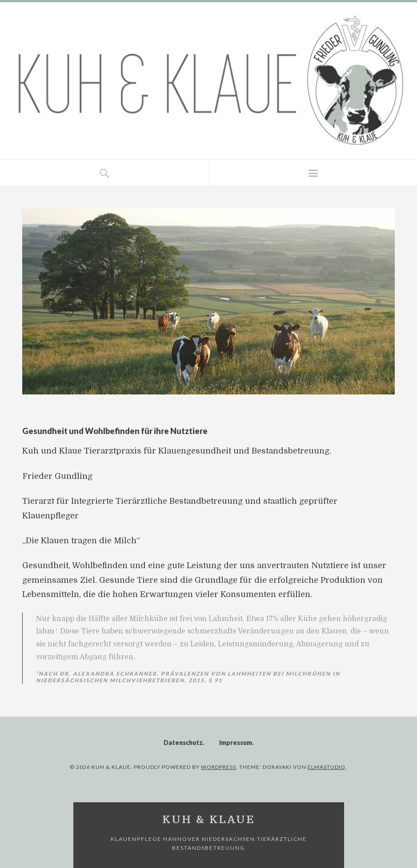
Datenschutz (183, 743)
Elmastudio (327, 767)
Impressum (236, 743)
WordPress (219, 767)
